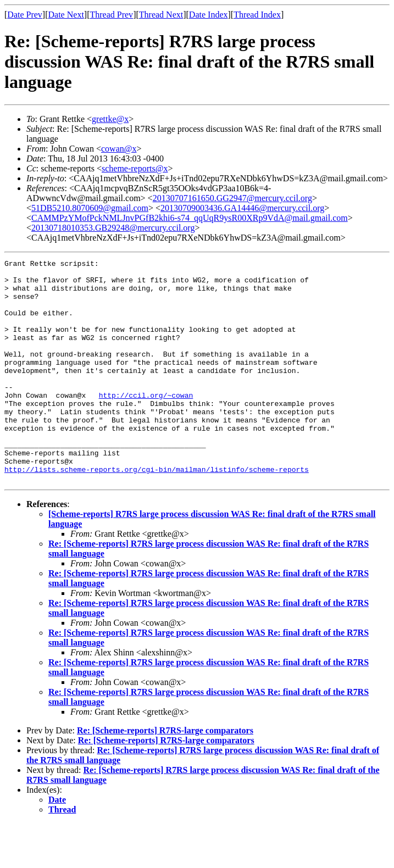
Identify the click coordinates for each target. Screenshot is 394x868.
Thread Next (161, 15)
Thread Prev (111, 15)
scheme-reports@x (135, 168)
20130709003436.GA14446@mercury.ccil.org (242, 208)
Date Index (209, 15)
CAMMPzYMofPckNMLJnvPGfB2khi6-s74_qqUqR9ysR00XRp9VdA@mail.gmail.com (190, 218)
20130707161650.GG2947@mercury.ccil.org (232, 198)
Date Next (66, 15)
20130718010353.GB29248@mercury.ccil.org (113, 228)
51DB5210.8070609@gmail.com (90, 208)
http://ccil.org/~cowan (146, 423)
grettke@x (110, 119)
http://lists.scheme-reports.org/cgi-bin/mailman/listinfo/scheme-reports (157, 512)
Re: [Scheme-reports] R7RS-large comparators (165, 775)
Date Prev (25, 15)
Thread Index (257, 15)
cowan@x (119, 149)
